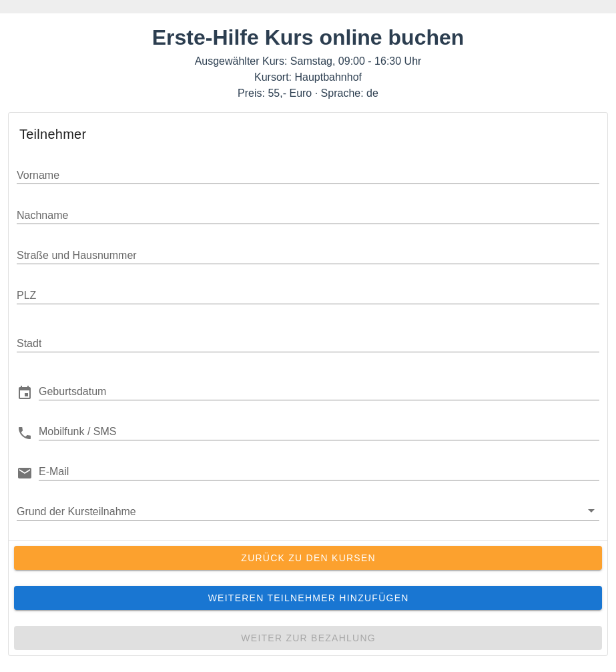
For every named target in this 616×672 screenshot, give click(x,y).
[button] (319, 391)
